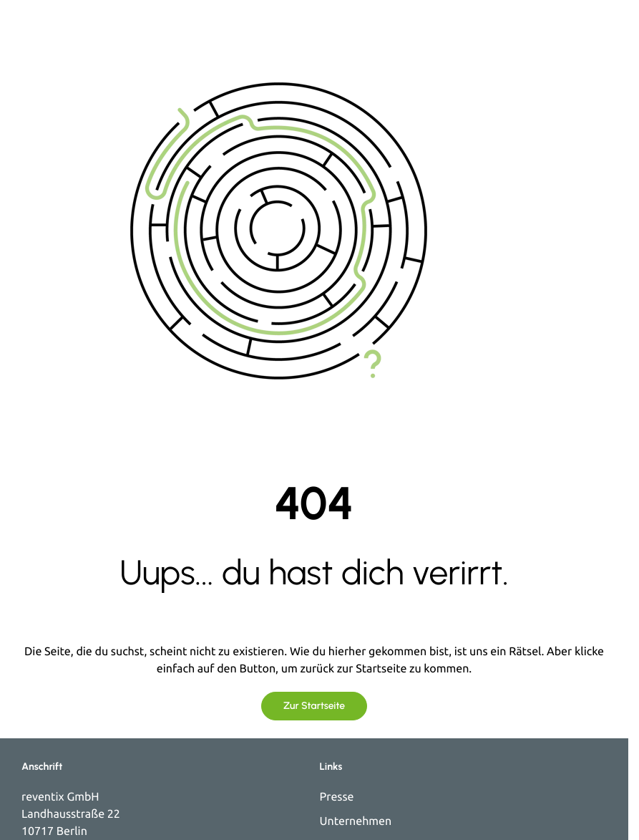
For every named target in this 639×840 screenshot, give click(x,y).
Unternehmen (356, 821)
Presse (337, 797)
